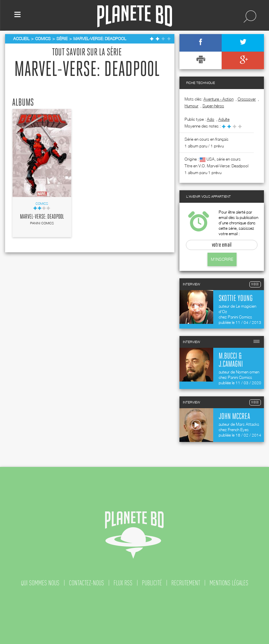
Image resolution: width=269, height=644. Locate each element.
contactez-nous (87, 583)
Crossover (247, 99)
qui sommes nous (40, 583)
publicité (152, 583)
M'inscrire (222, 259)
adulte (224, 119)
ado (211, 119)
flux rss (123, 583)
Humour (191, 106)
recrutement (186, 583)
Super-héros (213, 106)
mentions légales (229, 583)
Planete (135, 16)
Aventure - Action (218, 99)
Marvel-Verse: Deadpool (42, 217)
